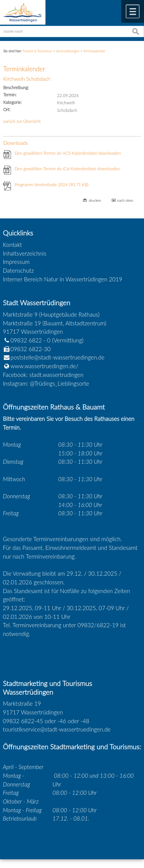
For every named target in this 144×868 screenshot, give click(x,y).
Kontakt (13, 245)
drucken (95, 200)
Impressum (16, 262)
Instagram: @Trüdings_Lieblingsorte (46, 383)
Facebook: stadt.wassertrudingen (43, 375)
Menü (133, 11)
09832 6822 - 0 (27, 340)
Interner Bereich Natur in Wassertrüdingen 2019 (63, 279)
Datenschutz (19, 270)
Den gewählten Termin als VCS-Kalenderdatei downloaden (67, 153)
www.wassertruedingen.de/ (45, 366)
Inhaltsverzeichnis (25, 253)
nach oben (125, 200)
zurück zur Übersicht (22, 121)
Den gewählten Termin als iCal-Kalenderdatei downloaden (67, 169)
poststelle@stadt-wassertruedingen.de (58, 357)
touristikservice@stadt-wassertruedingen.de (57, 729)
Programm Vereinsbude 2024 (51, 184)
